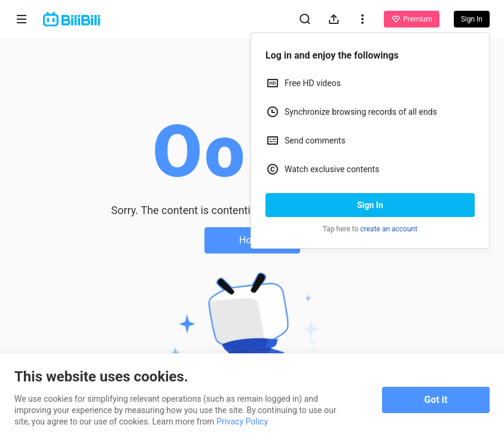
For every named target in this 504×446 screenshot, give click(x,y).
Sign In (370, 205)
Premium (411, 19)
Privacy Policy (242, 421)
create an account (389, 229)
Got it (436, 400)
